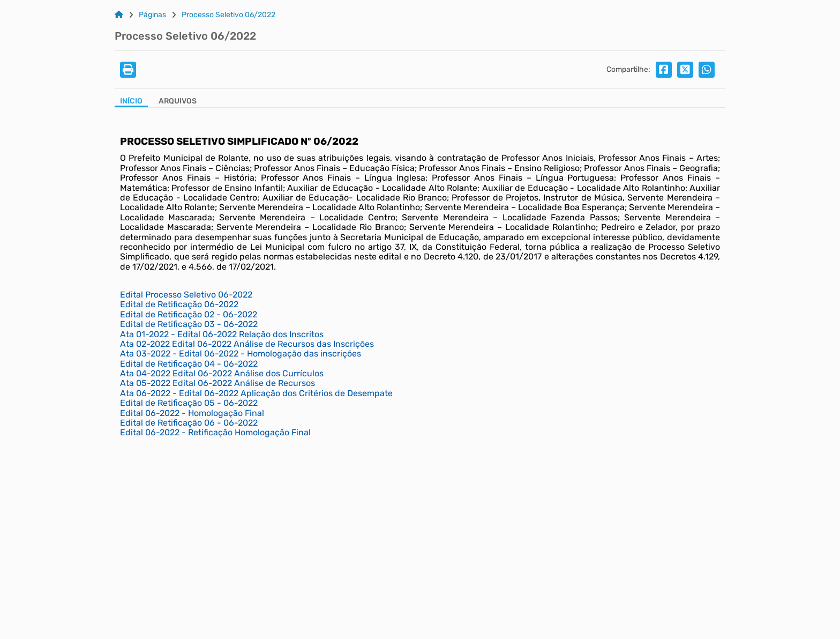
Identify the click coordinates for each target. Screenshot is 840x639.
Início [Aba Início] (131, 101)
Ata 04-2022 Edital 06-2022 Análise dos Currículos (222, 373)
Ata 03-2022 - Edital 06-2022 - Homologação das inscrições (241, 354)
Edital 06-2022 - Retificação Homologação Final (215, 432)
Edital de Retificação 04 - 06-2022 (189, 364)
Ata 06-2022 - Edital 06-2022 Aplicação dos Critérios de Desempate (256, 393)
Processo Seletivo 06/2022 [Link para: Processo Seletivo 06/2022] (228, 15)
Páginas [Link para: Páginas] (152, 15)
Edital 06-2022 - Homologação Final (192, 413)
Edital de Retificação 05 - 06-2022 (189, 403)
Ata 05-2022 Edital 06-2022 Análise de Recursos (217, 383)
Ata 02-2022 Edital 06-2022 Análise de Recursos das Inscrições (247, 344)
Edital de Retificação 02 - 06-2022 (189, 314)
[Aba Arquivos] (178, 102)
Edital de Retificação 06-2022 (179, 304)
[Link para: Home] (119, 15)
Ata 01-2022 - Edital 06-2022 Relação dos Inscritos (222, 334)
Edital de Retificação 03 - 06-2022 (189, 324)
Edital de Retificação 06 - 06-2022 (189, 423)
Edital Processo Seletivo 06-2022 (186, 295)
